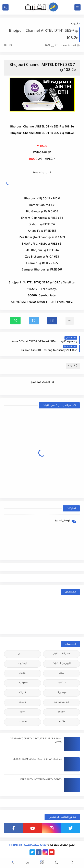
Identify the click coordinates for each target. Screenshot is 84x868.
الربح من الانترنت (62, 664)
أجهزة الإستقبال (61, 654)
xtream (23, 722)
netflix (61, 722)
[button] (52, 321)
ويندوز (23, 702)
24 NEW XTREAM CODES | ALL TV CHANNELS (37, 759)
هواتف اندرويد (62, 702)
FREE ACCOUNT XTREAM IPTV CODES (41, 780)
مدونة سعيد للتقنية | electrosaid (28, 845)
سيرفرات (23, 683)
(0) (8, 46)
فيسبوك (62, 693)
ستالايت (61, 683)
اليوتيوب (23, 664)
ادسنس (22, 654)
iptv (22, 712)
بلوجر (61, 673)
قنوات (75, 24)
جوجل (22, 673)
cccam (62, 712)
